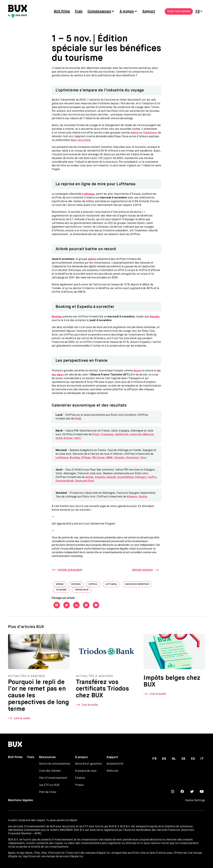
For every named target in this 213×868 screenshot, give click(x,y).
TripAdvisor (150, 133)
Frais (79, 11)
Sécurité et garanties (88, 764)
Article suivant (143, 570)
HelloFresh (122, 435)
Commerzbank (65, 481)
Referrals (112, 771)
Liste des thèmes (50, 771)
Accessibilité (115, 764)
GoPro (152, 477)
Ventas (143, 497)
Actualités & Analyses (27, 677)
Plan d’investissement (53, 778)
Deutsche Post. (85, 481)
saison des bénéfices (139, 585)
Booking (75, 458)
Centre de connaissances (55, 764)
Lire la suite (22, 719)
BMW (110, 458)
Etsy (143, 458)
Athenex (132, 497)
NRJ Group (99, 458)
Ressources (48, 757)
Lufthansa (62, 458)
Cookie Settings (195, 800)
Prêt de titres (48, 792)
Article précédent (70, 570)
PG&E (78, 419)
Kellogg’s (141, 477)
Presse (79, 785)
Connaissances (99, 11)
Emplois (80, 778)
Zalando (119, 458)
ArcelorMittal (126, 477)
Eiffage (86, 458)
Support (149, 11)
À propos (127, 11)
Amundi (111, 477)
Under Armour (64, 438)
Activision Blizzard (142, 435)
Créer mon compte (179, 11)
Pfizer (96, 435)
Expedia (100, 477)
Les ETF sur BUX (49, 785)
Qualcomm (133, 458)
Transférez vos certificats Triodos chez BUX (102, 690)
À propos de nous (86, 771)
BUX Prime (62, 11)
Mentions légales (20, 800)
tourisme (63, 591)
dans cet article (80, 140)
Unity (77, 438)
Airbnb (135, 133)
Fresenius (108, 435)
